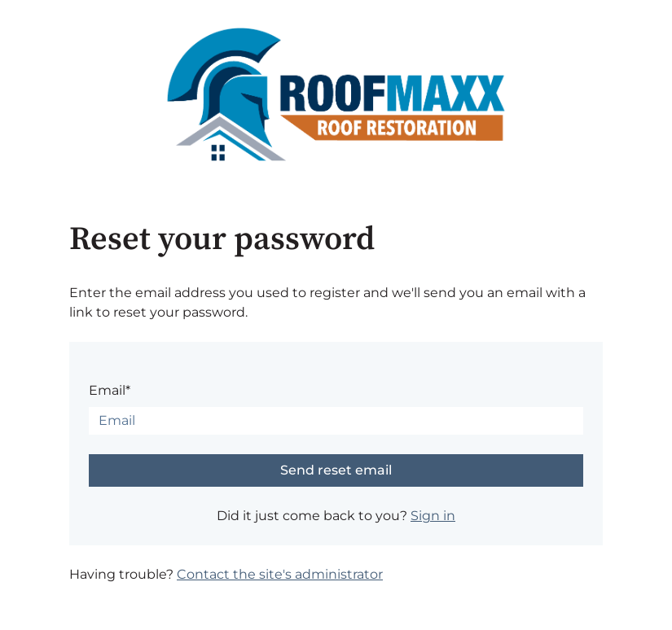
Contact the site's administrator (280, 574)
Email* (110, 390)
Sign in (433, 516)
